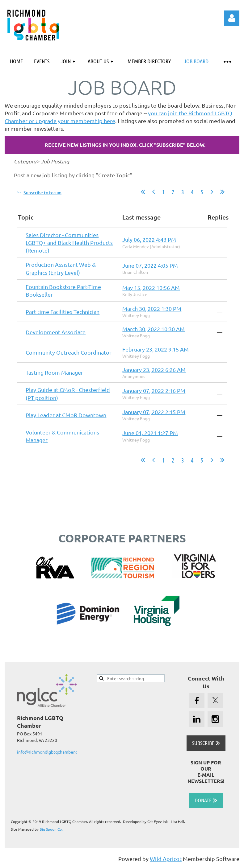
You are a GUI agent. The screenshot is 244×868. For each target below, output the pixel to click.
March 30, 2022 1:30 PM (152, 309)
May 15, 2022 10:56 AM (151, 288)
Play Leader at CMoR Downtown (66, 415)
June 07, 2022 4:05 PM (150, 265)
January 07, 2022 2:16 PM (154, 391)
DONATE (206, 800)
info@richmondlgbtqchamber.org (49, 752)
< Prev (154, 192)
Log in (232, 18)
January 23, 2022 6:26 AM (154, 370)
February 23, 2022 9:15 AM (156, 349)
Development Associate (56, 332)
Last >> (222, 192)
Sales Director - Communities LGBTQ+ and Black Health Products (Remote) (69, 243)
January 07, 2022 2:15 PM (154, 412)
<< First (143, 192)
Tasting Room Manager (54, 372)
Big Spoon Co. (51, 829)
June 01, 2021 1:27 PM (150, 433)
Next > (212, 192)
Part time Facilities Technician (63, 312)
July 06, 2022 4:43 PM (149, 239)
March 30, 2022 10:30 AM (154, 329)
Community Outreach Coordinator (69, 352)
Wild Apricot (166, 859)
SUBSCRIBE (206, 743)
